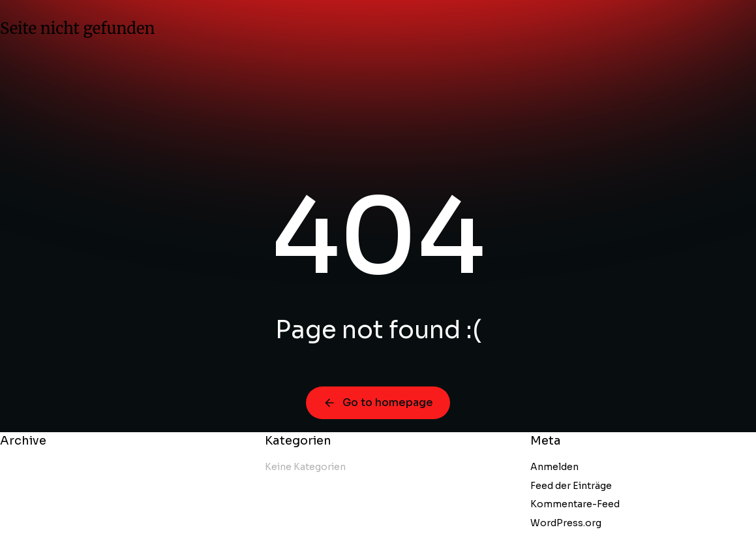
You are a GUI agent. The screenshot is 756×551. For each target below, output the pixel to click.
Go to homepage (378, 402)
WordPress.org (566, 523)
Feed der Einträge (571, 486)
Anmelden (554, 467)
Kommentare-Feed (575, 504)
